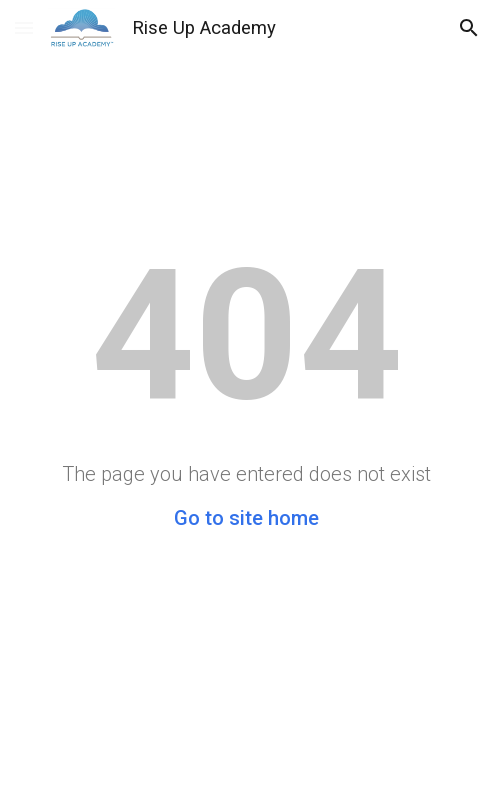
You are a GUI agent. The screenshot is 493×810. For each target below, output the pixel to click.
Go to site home (246, 518)
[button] (24, 27)
